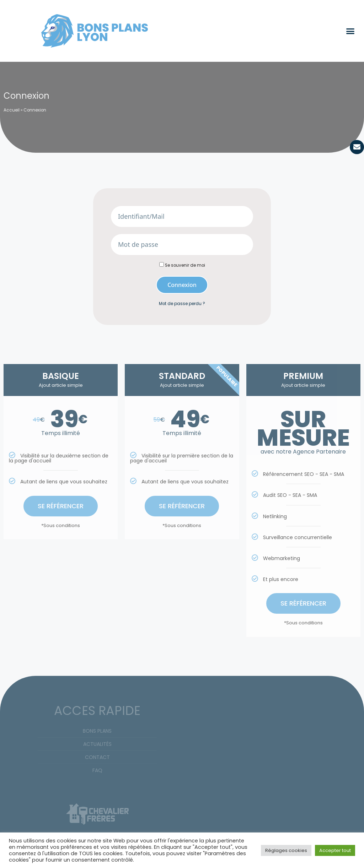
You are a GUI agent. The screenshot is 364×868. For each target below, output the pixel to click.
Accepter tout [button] (335, 850)
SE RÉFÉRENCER (61, 506)
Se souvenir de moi (182, 265)
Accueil (12, 110)
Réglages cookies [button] (286, 850)
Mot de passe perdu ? (182, 304)
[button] (350, 31)
